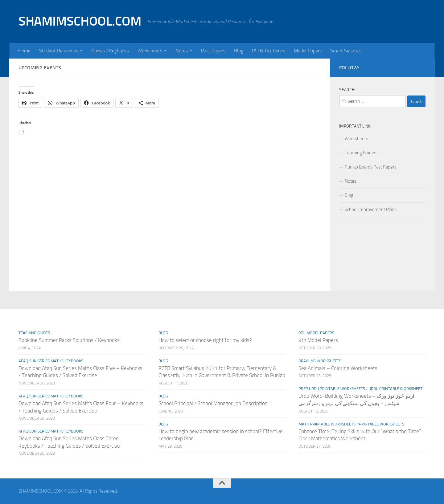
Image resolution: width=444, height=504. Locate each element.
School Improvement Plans (371, 209)
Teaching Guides (360, 153)
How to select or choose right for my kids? (205, 340)
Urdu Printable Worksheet (395, 389)
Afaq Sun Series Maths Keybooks (51, 361)
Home (24, 51)
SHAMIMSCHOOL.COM (80, 21)
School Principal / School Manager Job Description (213, 403)
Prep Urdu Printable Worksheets (332, 389)
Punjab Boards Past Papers (371, 167)
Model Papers (308, 51)
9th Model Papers (316, 333)
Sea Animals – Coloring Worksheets (338, 368)
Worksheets (150, 51)
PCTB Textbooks (269, 51)
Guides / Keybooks (110, 51)
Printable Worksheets (382, 424)
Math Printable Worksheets (327, 424)
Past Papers (213, 51)
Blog (239, 51)
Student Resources (59, 51)
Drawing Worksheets (320, 361)
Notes (182, 51)
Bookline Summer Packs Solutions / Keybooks (69, 340)
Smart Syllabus (346, 51)
